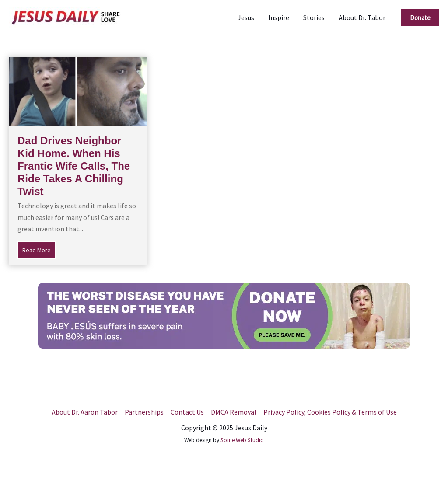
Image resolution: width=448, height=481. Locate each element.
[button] (420, 18)
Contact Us (187, 412)
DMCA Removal (234, 412)
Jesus (246, 17)
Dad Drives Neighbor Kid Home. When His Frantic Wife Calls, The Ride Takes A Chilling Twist (74, 166)
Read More (39, 249)
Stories (314, 17)
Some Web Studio (242, 440)
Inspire (279, 17)
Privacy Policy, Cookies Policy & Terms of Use (330, 412)
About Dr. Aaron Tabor (85, 412)
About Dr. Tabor (362, 17)
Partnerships (144, 412)
